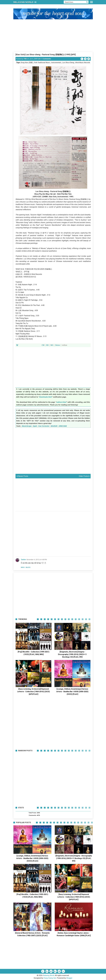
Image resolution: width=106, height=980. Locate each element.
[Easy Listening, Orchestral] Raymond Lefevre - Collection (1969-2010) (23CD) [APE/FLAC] (34, 692)
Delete (28, 567)
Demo (58, 345)
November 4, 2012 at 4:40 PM (36, 560)
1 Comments (46, 59)
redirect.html (61, 402)
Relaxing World (49, 975)
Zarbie (23, 560)
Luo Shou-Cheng (68, 63)
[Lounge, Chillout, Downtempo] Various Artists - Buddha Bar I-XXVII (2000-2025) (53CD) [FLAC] (72, 692)
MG (52, 345)
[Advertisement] (53, 35)
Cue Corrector (44, 426)
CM (43, 345)
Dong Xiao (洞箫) (27, 63)
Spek (35, 426)
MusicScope (27, 426)
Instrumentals (56, 63)
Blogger (69, 978)
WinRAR (54, 426)
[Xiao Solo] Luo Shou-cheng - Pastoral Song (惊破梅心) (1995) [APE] (46, 54)
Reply (23, 567)
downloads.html (46, 397)
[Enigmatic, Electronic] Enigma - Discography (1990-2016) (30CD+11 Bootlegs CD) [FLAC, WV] (72, 654)
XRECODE (63, 426)
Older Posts (84, 476)
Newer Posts (22, 476)
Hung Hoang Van (50, 978)
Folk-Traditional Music (42, 63)
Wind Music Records (82, 63)
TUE (25, 59)
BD (47, 345)
